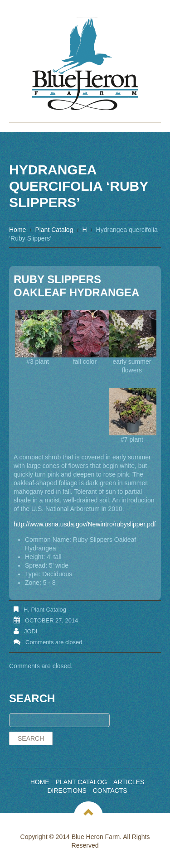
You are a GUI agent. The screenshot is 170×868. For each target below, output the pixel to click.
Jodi (31, 631)
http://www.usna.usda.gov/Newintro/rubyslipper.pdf (85, 524)
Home (17, 230)
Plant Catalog (54, 230)
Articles (129, 782)
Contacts (110, 791)
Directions (67, 791)
